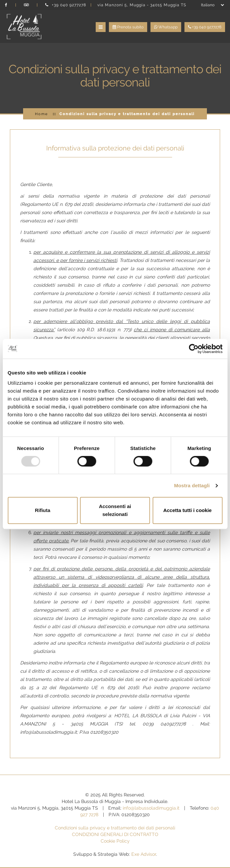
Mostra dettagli (192, 485)
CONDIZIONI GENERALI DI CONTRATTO (115, 834)
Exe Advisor (144, 854)
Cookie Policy (115, 841)
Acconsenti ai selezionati (115, 510)
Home (41, 114)
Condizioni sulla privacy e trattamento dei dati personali (115, 828)
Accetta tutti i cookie (188, 510)
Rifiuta (43, 510)
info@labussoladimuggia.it (151, 808)
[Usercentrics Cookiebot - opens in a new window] (194, 349)
